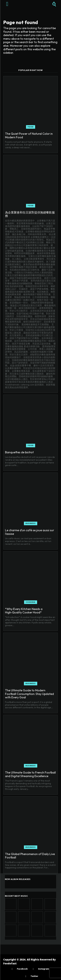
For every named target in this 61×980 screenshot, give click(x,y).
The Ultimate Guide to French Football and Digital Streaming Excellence (30, 774)
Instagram (43, 969)
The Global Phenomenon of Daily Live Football (30, 856)
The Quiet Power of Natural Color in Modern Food (29, 135)
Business (31, 523)
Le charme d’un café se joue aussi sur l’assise (30, 532)
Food (31, 127)
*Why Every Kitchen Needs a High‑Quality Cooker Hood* (24, 611)
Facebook (22, 969)
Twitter (34, 976)
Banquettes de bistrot (19, 452)
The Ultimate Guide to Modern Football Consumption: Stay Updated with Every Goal (29, 694)
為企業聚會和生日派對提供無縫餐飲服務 (30, 214)
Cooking (31, 602)
